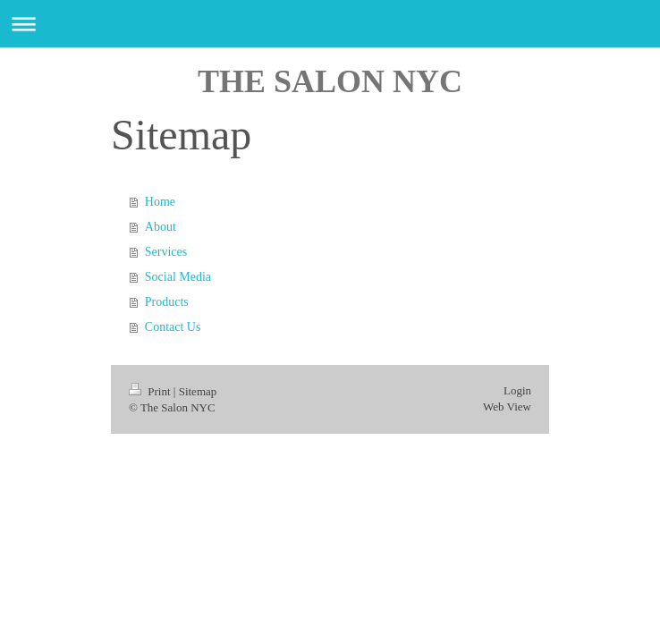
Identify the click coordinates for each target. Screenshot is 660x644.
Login (517, 390)
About (161, 227)
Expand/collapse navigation (330, 24)
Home (160, 202)
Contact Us (173, 327)
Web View (507, 407)
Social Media (178, 277)
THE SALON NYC (330, 81)
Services (166, 252)
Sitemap (198, 391)
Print (151, 391)
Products (167, 302)
